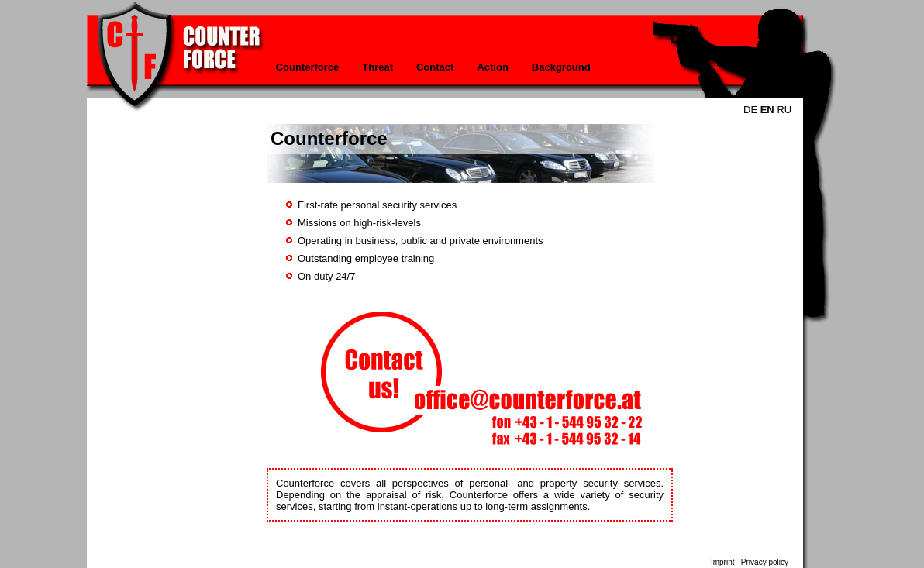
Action (492, 67)
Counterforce (308, 67)
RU (784, 110)
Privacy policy (765, 562)
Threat (378, 67)
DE (750, 110)
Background (561, 67)
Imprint (723, 562)
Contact (435, 67)
